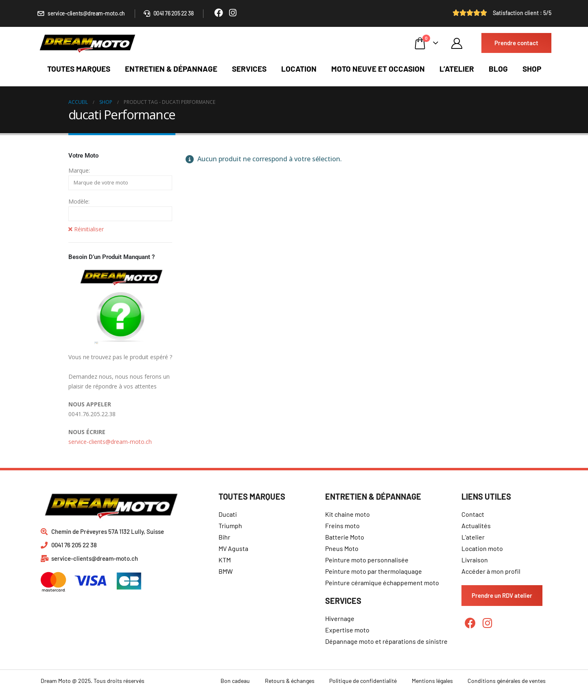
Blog (498, 69)
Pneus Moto (342, 548)
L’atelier (457, 69)
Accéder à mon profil (491, 571)
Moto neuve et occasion (378, 69)
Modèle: (79, 201)
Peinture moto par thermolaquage (374, 571)
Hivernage (340, 618)
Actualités (476, 526)
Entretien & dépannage (171, 69)
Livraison (475, 560)
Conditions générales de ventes (507, 681)
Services (249, 69)
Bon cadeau (235, 681)
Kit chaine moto (348, 514)
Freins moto (342, 526)
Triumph (230, 526)
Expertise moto (347, 630)
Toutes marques (79, 69)
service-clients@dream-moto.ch (110, 442)
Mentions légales (432, 681)
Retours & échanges (290, 681)
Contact (473, 514)
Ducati (228, 514)
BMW (226, 571)
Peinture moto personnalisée (367, 560)
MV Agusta (233, 548)
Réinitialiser (86, 229)
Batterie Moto (345, 537)
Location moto (482, 548)
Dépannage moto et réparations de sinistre (386, 641)
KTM (225, 560)
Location (299, 69)
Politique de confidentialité (363, 681)
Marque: (79, 170)
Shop (532, 69)
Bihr (224, 537)
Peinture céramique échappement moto (382, 583)
